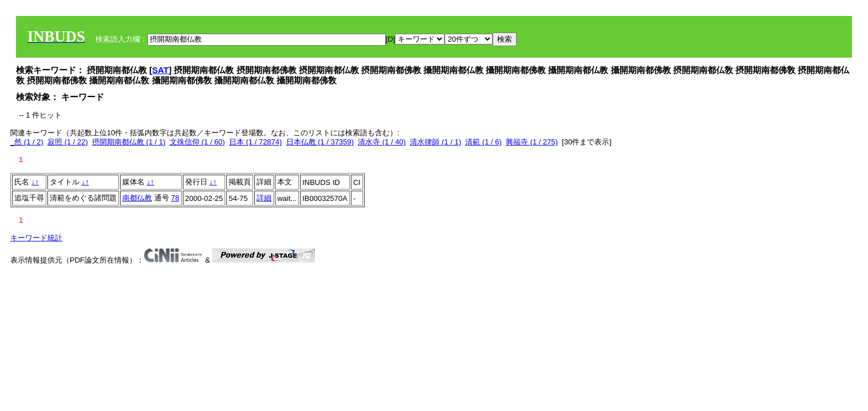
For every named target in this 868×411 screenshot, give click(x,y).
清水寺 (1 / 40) (382, 142)
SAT (160, 70)
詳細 (264, 198)
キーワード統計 (36, 238)
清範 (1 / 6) (483, 142)
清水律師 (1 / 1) (435, 142)
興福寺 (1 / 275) (532, 142)
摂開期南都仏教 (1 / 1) (129, 142)
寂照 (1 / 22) (68, 142)
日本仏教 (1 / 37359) (320, 142)
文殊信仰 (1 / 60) (197, 142)
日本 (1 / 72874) (256, 142)
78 (175, 198)
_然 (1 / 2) (27, 142)
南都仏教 (137, 198)
